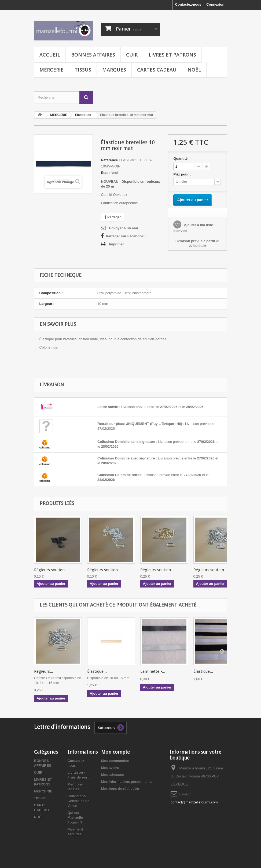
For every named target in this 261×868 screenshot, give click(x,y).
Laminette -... (153, 671)
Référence (109, 160)
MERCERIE (52, 70)
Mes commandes (115, 761)
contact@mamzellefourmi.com (194, 802)
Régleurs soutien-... (52, 570)
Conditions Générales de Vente (79, 801)
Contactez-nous (188, 4)
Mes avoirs (110, 768)
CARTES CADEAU (157, 70)
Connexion (215, 4)
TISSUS (83, 70)
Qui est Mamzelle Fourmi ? (75, 818)
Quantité (180, 158)
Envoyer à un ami (123, 228)
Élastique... (97, 671)
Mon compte (115, 752)
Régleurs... (44, 671)
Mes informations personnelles (127, 782)
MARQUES (114, 70)
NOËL (194, 70)
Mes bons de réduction (120, 789)
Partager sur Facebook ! (126, 236)
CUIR (132, 55)
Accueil (50, 55)
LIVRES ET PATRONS (172, 55)
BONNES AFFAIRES (93, 55)
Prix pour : (183, 174)
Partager (112, 217)
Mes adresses (113, 775)
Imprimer (116, 244)
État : (105, 173)
